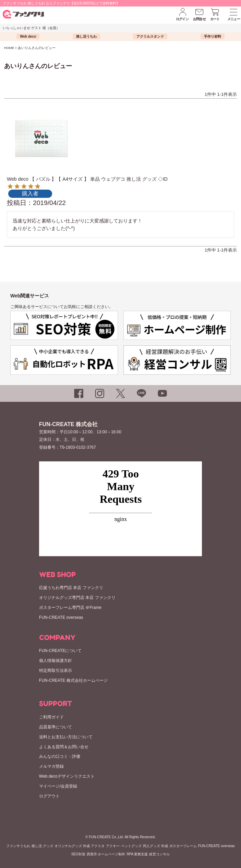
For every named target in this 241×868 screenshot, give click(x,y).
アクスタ (98, 846)
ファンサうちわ (18, 846)
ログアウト (49, 796)
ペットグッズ (131, 846)
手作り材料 (213, 36)
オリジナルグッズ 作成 (72, 846)
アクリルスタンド (150, 36)
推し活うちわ (86, 36)
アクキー (113, 846)
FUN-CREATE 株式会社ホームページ (73, 680)
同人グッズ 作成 (155, 846)
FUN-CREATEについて (60, 651)
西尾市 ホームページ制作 (106, 854)
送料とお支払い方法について (66, 737)
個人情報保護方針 (56, 661)
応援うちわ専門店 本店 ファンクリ (71, 588)
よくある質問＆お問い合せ (64, 747)
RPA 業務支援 (137, 854)
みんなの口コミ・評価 (60, 756)
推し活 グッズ (42, 846)
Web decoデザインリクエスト (67, 776)
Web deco (28, 36)
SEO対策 (78, 854)
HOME (9, 48)
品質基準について (56, 727)
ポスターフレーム (183, 846)
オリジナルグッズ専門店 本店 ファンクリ (77, 598)
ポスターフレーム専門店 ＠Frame (70, 608)
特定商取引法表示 (56, 671)
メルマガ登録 (51, 766)
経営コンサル (159, 854)
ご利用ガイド (51, 717)
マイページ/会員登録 (58, 786)
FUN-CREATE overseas (61, 617)
